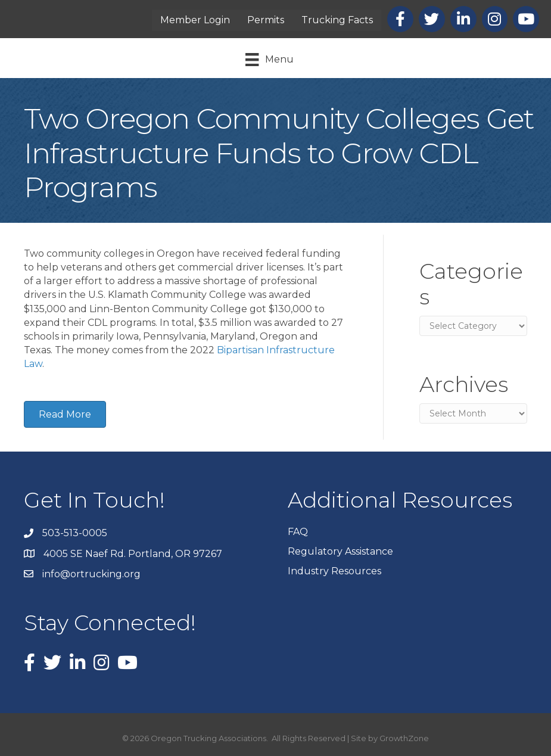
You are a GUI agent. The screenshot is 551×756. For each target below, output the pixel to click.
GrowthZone (404, 738)
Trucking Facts (337, 20)
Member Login (195, 20)
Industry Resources (334, 571)
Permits (266, 20)
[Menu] (269, 60)
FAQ (298, 532)
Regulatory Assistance (340, 551)
